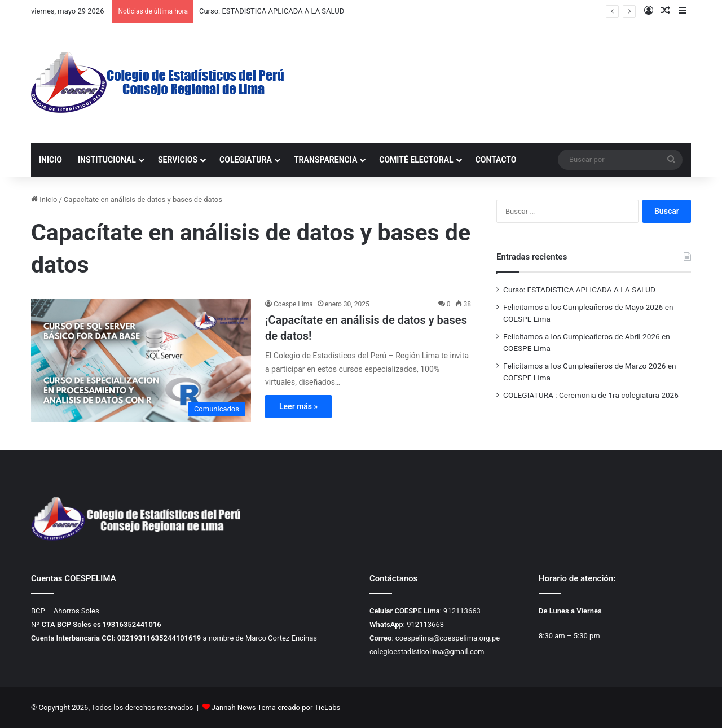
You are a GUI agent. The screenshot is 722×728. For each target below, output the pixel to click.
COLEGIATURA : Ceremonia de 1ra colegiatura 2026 (591, 395)
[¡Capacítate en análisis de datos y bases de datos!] (141, 360)
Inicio (44, 199)
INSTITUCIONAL (107, 160)
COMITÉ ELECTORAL (416, 160)
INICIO (50, 160)
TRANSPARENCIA (325, 160)
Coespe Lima (293, 304)
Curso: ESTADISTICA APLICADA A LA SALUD (272, 11)
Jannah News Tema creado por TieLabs (276, 707)
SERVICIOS (178, 160)
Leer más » (298, 406)
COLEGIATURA (246, 160)
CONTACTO (496, 160)
